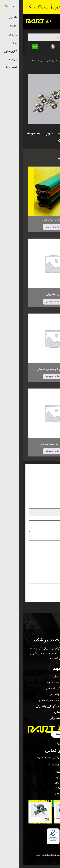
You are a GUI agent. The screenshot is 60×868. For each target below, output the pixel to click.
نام (52, 538)
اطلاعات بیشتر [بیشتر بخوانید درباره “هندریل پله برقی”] (30, 227)
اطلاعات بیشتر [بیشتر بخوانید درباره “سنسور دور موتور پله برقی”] (30, 451)
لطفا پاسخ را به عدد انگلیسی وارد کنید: (35, 575)
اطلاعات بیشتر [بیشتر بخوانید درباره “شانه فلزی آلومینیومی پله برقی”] (30, 376)
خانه (56, 61)
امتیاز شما (48, 506)
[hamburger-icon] (53, 21)
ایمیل (51, 551)
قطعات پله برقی (43, 61)
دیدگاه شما (48, 518)
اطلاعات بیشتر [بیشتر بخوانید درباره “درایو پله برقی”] (30, 302)
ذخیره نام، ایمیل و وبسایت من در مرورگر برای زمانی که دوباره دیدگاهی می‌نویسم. (30, 569)
